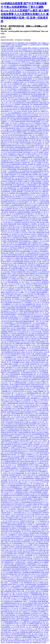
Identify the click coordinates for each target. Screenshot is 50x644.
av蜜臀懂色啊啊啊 (8, 622)
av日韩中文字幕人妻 (27, 475)
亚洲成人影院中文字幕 (33, 226)
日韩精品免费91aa (9, 323)
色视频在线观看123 (33, 185)
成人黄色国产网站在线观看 (30, 255)
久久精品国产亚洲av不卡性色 (38, 101)
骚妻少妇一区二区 (36, 461)
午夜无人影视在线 (6, 204)
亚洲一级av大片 (43, 593)
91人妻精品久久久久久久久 (25, 123)
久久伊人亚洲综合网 (31, 145)
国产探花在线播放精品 (23, 120)
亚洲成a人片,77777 (19, 250)
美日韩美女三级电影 (22, 57)
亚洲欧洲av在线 (28, 262)
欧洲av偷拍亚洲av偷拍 (13, 439)
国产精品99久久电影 (34, 610)
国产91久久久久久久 (8, 104)
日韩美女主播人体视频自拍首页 (32, 379)
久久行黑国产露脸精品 (16, 130)
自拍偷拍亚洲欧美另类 (32, 103)
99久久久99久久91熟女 (10, 86)
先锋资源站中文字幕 (25, 472)
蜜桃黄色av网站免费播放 (27, 127)
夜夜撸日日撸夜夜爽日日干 (30, 636)
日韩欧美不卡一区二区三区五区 (23, 639)
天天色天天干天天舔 (27, 381)
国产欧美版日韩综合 (8, 294)
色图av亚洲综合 (5, 176)
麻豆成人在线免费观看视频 (24, 499)
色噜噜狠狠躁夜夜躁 (23, 465)
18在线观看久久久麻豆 (14, 154)
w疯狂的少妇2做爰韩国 (24, 506)
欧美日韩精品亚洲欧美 (40, 267)
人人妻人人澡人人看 (25, 53)
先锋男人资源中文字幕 (28, 354)
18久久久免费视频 (44, 244)
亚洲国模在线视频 (20, 564)
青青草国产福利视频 (15, 475)
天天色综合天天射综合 (21, 369)
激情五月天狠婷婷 (36, 125)
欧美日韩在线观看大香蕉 (41, 451)
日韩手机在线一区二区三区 (30, 152)
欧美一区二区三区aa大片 (25, 197)
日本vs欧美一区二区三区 (42, 142)
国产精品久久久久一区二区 (33, 195)
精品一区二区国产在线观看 (21, 188)
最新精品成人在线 (30, 108)
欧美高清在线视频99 (30, 60)
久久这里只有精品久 (35, 325)
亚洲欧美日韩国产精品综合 (26, 403)
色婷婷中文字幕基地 (31, 284)
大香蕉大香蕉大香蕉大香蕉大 (21, 125)
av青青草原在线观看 (37, 86)
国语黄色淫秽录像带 (23, 224)
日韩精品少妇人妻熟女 (16, 460)
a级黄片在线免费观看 (32, 173)
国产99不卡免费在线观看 (20, 243)
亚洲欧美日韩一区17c (7, 639)
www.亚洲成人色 (31, 383)
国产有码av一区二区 (43, 145)
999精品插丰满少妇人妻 (11, 197)
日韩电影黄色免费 (23, 99)
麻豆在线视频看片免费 (26, 118)
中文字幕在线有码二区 (38, 144)
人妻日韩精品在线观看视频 (10, 567)
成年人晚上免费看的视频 (37, 120)
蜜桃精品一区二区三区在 (23, 72)
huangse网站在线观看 (37, 437)
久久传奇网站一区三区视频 (37, 224)
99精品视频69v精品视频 (23, 309)
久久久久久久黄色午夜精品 (16, 60)
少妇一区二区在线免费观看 (18, 328)
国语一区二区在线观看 (40, 301)
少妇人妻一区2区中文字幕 (20, 610)
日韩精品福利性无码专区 (32, 246)
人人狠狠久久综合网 (21, 48)
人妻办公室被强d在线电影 (18, 122)
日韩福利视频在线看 (20, 383)
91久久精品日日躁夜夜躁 (34, 308)
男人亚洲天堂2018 (28, 205)
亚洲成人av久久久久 (36, 535)
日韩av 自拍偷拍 (43, 174)
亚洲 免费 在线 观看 (28, 227)
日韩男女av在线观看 (34, 444)
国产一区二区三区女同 (18, 178)
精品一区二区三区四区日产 (37, 135)
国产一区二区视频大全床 (31, 137)
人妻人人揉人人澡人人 (39, 443)
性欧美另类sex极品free (14, 381)
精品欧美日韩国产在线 (34, 603)
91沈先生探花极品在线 (18, 103)
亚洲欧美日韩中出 (8, 415)
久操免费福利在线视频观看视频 (16, 173)
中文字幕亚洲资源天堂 (9, 128)
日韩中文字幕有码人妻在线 (37, 567)
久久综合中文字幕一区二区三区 (33, 516)
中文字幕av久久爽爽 (28, 180)
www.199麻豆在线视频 (43, 202)
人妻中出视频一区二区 (9, 598)
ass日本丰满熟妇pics (39, 133)
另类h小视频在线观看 (22, 193)
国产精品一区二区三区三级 (30, 140)
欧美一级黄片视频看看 (14, 335)
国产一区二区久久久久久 (23, 480)
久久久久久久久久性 (42, 395)
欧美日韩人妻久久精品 (18, 145)
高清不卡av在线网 (26, 504)
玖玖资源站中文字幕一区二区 (28, 518)
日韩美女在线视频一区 (22, 101)
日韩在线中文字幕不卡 (30, 234)
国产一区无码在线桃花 (24, 373)
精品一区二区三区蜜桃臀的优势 (13, 84)
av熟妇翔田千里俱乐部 (21, 222)
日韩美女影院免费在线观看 (28, 470)
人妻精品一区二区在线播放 (8, 477)
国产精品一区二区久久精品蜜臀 (22, 209)
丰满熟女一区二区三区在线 (17, 253)
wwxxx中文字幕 (15, 627)
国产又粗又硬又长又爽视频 (33, 265)
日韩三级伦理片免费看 (10, 446)
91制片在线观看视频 (16, 636)
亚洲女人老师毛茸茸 (28, 74)
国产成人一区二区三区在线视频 (21, 316)
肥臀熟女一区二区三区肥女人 (27, 156)
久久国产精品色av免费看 (15, 248)
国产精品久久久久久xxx (42, 198)
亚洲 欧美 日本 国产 (15, 530)
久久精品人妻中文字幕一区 (14, 227)
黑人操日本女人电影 (11, 159)
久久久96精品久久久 (30, 509)
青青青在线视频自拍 (27, 301)
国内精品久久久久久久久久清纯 (10, 144)
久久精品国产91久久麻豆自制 (31, 489)
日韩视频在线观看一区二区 (29, 79)
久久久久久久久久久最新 (25, 443)
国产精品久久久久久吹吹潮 (30, 115)
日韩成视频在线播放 (11, 69)
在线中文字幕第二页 (42, 383)
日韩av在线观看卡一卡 (35, 625)
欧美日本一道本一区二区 (38, 72)
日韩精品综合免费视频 (21, 139)
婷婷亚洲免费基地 (17, 180)
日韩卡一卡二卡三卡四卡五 (30, 84)
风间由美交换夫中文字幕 (21, 422)
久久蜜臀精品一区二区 (27, 600)
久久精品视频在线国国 (16, 205)
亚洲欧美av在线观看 (43, 79)
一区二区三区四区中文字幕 (32, 82)
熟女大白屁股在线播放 (36, 171)
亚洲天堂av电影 (37, 219)
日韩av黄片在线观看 (30, 207)
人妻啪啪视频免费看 (12, 403)
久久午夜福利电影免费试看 (12, 458)
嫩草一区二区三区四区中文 (31, 371)
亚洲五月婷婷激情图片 (21, 217)
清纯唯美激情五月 (26, 530)
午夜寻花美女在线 (23, 574)
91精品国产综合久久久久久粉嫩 (10, 157)
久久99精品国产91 (31, 456)
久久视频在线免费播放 (26, 157)
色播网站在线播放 (21, 132)
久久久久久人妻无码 (38, 455)
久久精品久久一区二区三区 (40, 559)
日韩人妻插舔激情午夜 (28, 304)
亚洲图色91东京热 (19, 362)
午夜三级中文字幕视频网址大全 (24, 613)
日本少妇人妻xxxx (38, 352)
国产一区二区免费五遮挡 (11, 275)
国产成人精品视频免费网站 (25, 605)
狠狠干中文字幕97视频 (23, 229)
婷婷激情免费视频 (17, 221)
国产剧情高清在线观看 (33, 87)
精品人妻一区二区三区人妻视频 (29, 285)
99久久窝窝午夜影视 (23, 110)
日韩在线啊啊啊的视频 (38, 434)
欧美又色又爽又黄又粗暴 (11, 142)
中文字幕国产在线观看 (34, 181)
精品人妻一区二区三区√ (17, 555)
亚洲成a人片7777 (40, 326)
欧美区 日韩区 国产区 (29, 263)
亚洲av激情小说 (22, 340)
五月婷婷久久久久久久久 (37, 81)
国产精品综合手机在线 (16, 463)
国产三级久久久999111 (18, 166)
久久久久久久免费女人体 (41, 381)
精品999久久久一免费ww (41, 613)
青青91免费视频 (18, 263)
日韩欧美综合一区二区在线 (12, 632)
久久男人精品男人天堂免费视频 (39, 617)
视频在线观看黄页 (19, 453)
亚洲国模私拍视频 (38, 350)
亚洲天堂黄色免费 (16, 504)
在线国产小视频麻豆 (33, 562)
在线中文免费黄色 (33, 243)
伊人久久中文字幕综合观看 (28, 449)
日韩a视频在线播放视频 (23, 81)
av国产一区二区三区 (31, 98)
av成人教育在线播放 (33, 132)
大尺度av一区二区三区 (9, 473)
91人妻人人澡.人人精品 (38, 345)
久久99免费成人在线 (6, 402)
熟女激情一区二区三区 (19, 280)
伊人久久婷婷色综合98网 (14, 559)
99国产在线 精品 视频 (13, 118)
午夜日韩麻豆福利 (39, 608)
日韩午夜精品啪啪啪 (35, 386)
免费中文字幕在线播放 (7, 147)
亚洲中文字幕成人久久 (36, 275)
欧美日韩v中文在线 (21, 533)
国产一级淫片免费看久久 (12, 267)
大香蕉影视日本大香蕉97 (26, 75)
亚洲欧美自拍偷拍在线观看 (22, 385)
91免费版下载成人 (8, 364)
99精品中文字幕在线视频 (19, 528)
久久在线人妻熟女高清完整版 (37, 161)
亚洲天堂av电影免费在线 (37, 229)
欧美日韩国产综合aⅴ (20, 513)
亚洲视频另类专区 (6, 619)
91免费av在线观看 (23, 432)
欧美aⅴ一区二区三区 (42, 156)
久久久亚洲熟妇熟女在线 (10, 340)
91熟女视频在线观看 (36, 183)
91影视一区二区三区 (26, 458)
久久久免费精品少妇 (41, 463)
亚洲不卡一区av (42, 214)
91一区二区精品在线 (34, 159)
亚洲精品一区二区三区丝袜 (37, 296)
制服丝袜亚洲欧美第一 (16, 74)
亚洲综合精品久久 (18, 303)
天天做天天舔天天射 (28, 113)
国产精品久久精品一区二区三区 (23, 352)
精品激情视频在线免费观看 (31, 311)
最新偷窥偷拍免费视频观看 (34, 280)
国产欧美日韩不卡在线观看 (40, 221)
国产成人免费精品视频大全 (41, 475)
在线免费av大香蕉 (24, 275)
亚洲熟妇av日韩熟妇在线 (22, 104)
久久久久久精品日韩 (28, 543)
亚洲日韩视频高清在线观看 (19, 569)
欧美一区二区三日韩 (12, 53)
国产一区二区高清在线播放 (37, 323)
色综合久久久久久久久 (37, 315)
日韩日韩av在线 (18, 548)
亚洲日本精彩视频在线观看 (23, 58)
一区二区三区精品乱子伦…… (38, 484)
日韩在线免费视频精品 (25, 65)
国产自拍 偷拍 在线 (25, 557)
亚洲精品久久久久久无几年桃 (26, 519)
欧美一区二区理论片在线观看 (34, 333)
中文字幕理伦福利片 (12, 156)
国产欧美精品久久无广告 (39, 209)
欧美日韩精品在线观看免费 (24, 256)
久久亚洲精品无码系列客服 (28, 186)
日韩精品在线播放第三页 (30, 274)
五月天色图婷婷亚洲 (25, 94)
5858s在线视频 (7, 408)
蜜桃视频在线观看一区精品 (18, 330)
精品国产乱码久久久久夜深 (25, 451)
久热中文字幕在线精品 (18, 408)
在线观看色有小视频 (23, 426)
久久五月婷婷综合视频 (24, 86)
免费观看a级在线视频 (26, 632)
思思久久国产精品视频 (28, 326)
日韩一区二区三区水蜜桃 (16, 287)
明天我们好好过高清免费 (14, 79)
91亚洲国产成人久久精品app (17, 347)
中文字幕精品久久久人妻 (26, 608)
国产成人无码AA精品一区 (30, 248)
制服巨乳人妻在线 (40, 180)
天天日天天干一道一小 (7, 383)
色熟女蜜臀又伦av (24, 567)
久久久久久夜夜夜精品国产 (34, 513)
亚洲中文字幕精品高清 (25, 52)
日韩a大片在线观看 (25, 144)
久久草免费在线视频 (33, 533)
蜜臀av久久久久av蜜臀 (20, 622)
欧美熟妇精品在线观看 (10, 426)
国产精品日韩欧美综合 (10, 313)
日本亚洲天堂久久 (29, 414)
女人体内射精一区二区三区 (38, 297)
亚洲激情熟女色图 (36, 53)
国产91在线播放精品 (8, 139)
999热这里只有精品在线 (13, 642)
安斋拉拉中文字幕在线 (21, 163)
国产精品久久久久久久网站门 (37, 215)
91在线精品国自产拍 (16, 571)
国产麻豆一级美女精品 (17, 509)
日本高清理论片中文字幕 (39, 62)
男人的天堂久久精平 (12, 52)
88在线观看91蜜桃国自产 (30, 130)
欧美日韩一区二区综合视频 (8, 120)
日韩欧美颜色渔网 (36, 128)
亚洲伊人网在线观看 (32, 398)
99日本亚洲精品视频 (17, 262)
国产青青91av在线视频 (19, 231)
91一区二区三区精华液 (9, 89)
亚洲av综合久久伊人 (7, 263)
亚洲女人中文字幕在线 (43, 260)
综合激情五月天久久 (36, 190)
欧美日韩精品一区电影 (7, 385)
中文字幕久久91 (27, 221)
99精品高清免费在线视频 (33, 122)
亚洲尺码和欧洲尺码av (25, 91)
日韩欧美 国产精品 (12, 236)
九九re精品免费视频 (24, 502)
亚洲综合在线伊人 (28, 578)
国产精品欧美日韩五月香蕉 (10, 617)
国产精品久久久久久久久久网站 (29, 467)
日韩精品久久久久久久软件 (29, 50)
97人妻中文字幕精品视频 (28, 487)
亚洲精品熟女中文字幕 (39, 642)
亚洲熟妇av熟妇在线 (41, 478)
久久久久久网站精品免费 (35, 490)
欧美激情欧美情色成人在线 (26, 142)
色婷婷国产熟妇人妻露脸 (20, 238)
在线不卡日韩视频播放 (41, 403)
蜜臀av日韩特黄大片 (34, 48)
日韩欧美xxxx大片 (19, 299)
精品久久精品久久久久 (34, 217)
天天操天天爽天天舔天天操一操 (37, 369)
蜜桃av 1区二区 (19, 400)
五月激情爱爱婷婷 (12, 373)
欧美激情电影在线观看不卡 (14, 168)
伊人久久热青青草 (23, 159)
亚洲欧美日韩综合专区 (38, 531)
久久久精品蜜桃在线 (12, 65)
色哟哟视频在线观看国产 (36, 239)
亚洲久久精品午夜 (39, 205)
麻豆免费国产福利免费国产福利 (31, 424)
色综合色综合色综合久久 (38, 502)
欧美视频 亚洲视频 (29, 407)
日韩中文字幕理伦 (26, 154)
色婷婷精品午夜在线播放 (31, 540)
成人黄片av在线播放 (34, 77)
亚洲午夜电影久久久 (6, 111)
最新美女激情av (7, 274)
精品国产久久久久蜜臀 (24, 446)
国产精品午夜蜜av (6, 262)
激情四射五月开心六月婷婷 (16, 55)
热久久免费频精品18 (6, 125)
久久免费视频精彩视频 (36, 595)
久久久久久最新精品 (6, 209)
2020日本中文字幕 (26, 233)
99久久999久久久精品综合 (36, 277)
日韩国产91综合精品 (39, 545)
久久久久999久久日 (16, 304)
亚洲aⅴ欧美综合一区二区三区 (29, 596)
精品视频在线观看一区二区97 (16, 282)
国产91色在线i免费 (14, 198)
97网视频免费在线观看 (9, 251)
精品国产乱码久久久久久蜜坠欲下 (26, 395)
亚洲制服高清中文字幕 (18, 366)
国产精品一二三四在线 (38, 412)
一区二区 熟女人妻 (18, 111)
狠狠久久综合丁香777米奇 (35, 427)
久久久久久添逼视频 (36, 410)
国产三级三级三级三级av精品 (34, 579)
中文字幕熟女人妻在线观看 (39, 251)
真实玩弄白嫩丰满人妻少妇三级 (21, 361)
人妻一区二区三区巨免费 (33, 347)
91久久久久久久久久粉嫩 (35, 204)
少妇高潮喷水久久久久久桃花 (20, 386)
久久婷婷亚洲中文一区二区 (14, 67)
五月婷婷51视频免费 (16, 192)
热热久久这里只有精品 (28, 417)
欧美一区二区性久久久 (18, 98)
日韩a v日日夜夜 (27, 525)
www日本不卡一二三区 (31, 629)
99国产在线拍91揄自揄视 (23, 461)
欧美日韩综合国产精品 (9, 132)
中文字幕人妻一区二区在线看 (40, 506)
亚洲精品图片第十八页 (36, 364)
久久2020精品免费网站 (33, 328)
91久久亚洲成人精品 (17, 260)
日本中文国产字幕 (31, 560)
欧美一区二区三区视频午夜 (30, 356)
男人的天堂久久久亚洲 (29, 507)
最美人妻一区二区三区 (18, 265)
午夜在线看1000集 (6, 178)
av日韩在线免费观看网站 (22, 323)
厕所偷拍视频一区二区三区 (10, 75)
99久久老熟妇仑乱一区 (33, 330)
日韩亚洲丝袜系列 (40, 519)
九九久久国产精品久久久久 (16, 70)
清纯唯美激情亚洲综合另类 (24, 581)
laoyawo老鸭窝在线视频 (9, 169)
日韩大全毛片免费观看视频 (14, 489)
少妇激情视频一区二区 (31, 555)
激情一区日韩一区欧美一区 (32, 111)
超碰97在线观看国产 (15, 326)
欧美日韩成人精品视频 (20, 542)
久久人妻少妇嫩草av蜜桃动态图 (12, 572)
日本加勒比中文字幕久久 (41, 123)
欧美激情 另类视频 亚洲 (31, 496)
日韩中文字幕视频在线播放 (18, 526)
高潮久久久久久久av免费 (23, 128)
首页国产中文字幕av (30, 260)
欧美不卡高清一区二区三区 (32, 55)
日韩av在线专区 (32, 340)
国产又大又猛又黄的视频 (40, 494)
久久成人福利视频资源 (25, 583)
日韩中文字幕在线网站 (18, 523)
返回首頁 (3, 37)
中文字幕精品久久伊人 (40, 75)
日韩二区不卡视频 (40, 192)
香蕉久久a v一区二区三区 (8, 81)
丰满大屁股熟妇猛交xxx (20, 185)
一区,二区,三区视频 (29, 292)
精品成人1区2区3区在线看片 (35, 289)
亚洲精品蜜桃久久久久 (29, 547)
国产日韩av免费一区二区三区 (12, 50)
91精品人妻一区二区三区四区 (9, 99)
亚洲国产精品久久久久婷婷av (16, 584)
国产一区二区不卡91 (17, 393)
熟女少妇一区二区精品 (32, 402)
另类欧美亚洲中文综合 (7, 246)
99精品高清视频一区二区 (20, 96)
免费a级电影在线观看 (22, 239)
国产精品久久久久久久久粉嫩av (32, 67)
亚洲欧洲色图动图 (21, 308)
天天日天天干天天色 (12, 484)
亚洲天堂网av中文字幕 (24, 434)
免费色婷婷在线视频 (37, 58)
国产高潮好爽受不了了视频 (37, 99)
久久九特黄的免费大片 (23, 89)
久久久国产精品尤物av (39, 468)
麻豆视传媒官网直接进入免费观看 (12, 116)
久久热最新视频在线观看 (31, 393)
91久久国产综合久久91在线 (10, 345)
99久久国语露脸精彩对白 (15, 113)
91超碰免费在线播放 (12, 241)
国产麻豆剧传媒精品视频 (38, 94)
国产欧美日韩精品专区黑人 (21, 135)
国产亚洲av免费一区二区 (8, 545)
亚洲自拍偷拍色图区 (25, 306)
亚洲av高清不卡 (14, 174)
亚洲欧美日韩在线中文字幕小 (21, 337)
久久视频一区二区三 (40, 390)
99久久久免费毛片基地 (17, 258)
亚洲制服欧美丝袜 (6, 523)
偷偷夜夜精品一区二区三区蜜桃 (21, 297)
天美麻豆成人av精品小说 (14, 637)
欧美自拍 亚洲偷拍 (28, 548)
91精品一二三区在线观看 (10, 171)
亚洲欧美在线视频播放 (24, 212)
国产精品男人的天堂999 (36, 432)
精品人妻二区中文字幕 (23, 183)
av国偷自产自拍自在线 (18, 210)
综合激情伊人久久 (29, 287)
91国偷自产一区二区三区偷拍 (32, 576)
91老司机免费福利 (6, 166)
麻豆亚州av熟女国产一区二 (13, 455)
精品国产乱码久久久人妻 (8, 405)
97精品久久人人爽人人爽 (20, 106)
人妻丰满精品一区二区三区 (32, 303)
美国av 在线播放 (33, 174)
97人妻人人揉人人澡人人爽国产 (38, 441)
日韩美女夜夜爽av (37, 52)
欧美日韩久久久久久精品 (16, 207)
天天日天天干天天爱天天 (14, 233)
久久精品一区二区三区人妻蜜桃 (26, 550)
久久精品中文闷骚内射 (36, 89)
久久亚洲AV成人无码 (18, 391)
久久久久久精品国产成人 (34, 528)
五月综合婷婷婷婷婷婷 (7, 560)
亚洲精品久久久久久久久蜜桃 (17, 226)
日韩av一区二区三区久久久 (41, 118)
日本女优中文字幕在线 (18, 108)
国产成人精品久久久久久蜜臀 (34, 178)
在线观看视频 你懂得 (10, 591)
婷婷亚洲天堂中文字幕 (14, 202)
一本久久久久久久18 (32, 231)
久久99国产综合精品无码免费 (40, 91)
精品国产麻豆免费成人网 (28, 374)
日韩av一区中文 (17, 478)
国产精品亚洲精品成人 (25, 241)
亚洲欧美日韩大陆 (44, 176)
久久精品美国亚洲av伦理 (32, 253)
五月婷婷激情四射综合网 (32, 70)
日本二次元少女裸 (21, 419)
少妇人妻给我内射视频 (13, 186)
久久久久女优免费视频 (16, 494)
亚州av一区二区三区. (34, 106)
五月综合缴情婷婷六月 (40, 578)
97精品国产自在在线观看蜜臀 (38, 511)
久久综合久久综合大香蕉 (30, 268)
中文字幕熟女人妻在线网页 (17, 333)
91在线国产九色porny (7, 548)
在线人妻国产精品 (41, 550)
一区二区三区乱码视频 (18, 195)
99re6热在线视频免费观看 (19, 244)
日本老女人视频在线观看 (10, 519)
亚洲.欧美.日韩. (30, 390)
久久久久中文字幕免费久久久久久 (12, 356)
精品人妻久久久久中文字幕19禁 (24, 294)
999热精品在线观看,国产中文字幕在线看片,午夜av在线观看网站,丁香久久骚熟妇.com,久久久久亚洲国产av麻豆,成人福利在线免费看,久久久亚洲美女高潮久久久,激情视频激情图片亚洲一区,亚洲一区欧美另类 (25, 45)
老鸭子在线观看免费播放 (23, 251)
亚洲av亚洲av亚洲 (43, 98)
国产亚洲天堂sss (32, 169)
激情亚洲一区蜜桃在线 (16, 547)
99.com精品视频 (23, 174)
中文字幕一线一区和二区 (25, 388)
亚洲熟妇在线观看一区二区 (39, 306)
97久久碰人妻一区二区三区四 (19, 215)
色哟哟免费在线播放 (20, 147)
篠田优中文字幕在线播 (15, 424)
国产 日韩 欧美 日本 (17, 576)
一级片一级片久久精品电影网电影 (11, 374)
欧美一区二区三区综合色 (20, 200)
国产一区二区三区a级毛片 (35, 163)
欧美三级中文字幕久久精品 (10, 306)
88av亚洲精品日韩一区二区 (28, 431)
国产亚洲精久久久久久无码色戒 (27, 236)
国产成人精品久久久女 (31, 250)
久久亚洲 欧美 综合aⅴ (14, 501)
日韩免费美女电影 (12, 554)
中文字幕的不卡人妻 (19, 402)
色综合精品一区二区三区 (25, 350)
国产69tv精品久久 (9, 369)
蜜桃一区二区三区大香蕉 (12, 127)
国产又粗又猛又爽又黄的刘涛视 (13, 321)
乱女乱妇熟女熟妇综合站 (10, 110)
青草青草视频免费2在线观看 (17, 398)
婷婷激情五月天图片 (30, 344)
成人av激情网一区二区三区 (36, 57)
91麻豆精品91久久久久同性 (13, 367)
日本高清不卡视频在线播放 (30, 593)
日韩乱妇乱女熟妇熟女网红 (19, 204)
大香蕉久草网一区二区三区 (19, 77)
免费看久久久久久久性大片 (32, 357)
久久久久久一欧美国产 (19, 521)
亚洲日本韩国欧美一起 (34, 200)
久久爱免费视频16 (8, 357)
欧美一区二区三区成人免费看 (16, 456)
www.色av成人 (28, 391)
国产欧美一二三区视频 (19, 87)
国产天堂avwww (11, 161)
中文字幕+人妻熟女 (12, 91)
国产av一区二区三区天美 (14, 133)
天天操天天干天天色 (17, 234)
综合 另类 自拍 (7, 244)
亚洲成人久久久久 (10, 625)
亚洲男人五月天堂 (37, 154)
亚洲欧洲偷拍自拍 (12, 412)
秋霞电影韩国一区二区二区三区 (22, 531)
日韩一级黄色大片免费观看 (21, 296)
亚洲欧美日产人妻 (32, 214)
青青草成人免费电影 (35, 63)
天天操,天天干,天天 (29, 420)
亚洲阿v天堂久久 (26, 62)
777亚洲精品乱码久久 (20, 562)
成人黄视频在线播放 (15, 164)
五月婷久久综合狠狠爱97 (8, 48)
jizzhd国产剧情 (6, 265)
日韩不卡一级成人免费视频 (13, 586)
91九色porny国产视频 (38, 639)
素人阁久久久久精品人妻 (21, 325)
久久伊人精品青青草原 (9, 72)
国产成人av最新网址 (38, 256)
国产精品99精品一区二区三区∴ (39, 110)
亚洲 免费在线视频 (39, 294)
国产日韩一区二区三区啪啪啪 (39, 373)
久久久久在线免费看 (32, 526)
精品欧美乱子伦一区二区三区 (20, 63)
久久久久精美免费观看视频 (32, 359)
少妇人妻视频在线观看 (36, 104)
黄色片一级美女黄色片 (18, 619)
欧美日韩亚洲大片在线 (34, 93)
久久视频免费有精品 (27, 133)
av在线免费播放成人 (14, 437)
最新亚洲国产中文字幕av (32, 151)
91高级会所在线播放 (23, 535)
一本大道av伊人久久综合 (23, 405)
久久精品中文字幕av (21, 289)
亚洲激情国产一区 (26, 437)
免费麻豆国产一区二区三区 (40, 637)
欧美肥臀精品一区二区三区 (29, 620)
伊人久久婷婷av (7, 280)
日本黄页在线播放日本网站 (14, 255)
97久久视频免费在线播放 (35, 96)
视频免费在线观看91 (28, 478)
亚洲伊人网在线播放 (13, 557)
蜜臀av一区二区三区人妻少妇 (34, 299)
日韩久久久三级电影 (25, 345)
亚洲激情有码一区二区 (33, 147)
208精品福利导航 (27, 537)
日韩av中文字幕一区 (22, 625)
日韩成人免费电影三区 (32, 210)
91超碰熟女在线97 (9, 564)
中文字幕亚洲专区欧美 (13, 342)
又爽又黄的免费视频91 (39, 388)
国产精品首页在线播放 (25, 412)
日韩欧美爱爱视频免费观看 (17, 151)
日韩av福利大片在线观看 (16, 149)
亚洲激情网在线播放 (10, 256)
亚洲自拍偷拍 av (37, 65)
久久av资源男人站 (19, 357)
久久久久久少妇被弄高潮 (38, 69)
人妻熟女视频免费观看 (24, 69)
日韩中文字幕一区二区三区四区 (13, 140)
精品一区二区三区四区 (7, 453)
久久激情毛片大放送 (17, 82)
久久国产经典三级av (29, 192)
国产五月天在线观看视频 (28, 198)
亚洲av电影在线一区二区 (41, 605)
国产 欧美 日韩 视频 (20, 560)
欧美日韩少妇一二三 (32, 521)
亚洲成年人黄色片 (14, 470)
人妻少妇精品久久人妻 (32, 176)
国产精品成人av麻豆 (27, 367)
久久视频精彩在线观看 (7, 396)
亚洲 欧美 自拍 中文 (6, 93)
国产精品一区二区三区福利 (21, 378)
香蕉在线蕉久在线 (34, 139)
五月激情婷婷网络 (10, 229)
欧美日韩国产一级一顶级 (28, 202)
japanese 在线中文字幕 (30, 291)
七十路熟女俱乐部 (19, 579)
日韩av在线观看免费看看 (20, 93)
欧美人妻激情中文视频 (21, 181)
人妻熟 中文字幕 (7, 243)
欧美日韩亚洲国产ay (39, 157)
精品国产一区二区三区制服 (21, 364)
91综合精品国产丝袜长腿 (40, 537)
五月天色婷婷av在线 (6, 200)
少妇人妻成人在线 (10, 57)
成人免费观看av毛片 (22, 270)
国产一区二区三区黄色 (14, 417)
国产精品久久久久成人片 (30, 168)
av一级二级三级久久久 (7, 222)
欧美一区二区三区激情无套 (12, 449)
